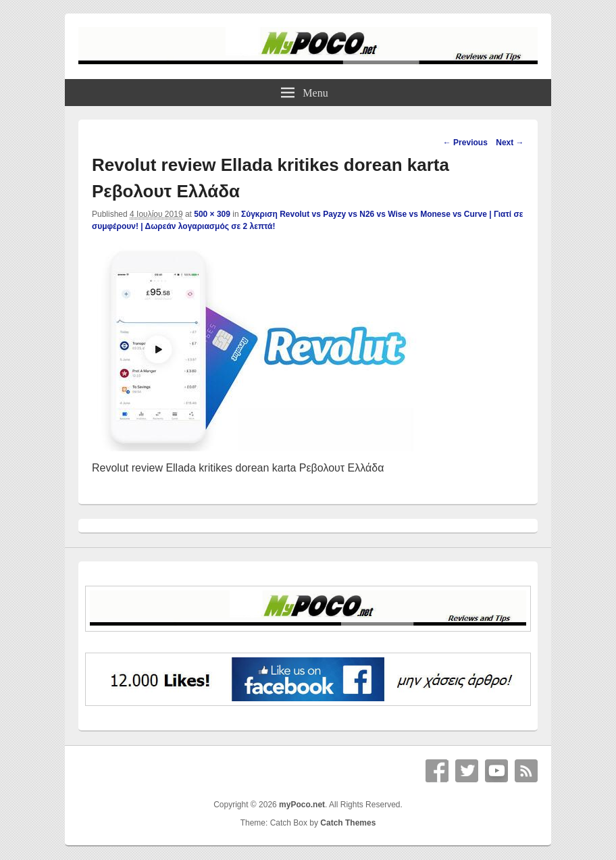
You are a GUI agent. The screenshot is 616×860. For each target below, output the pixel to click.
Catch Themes (348, 823)
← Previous (465, 143)
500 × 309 (212, 214)
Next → (510, 143)
